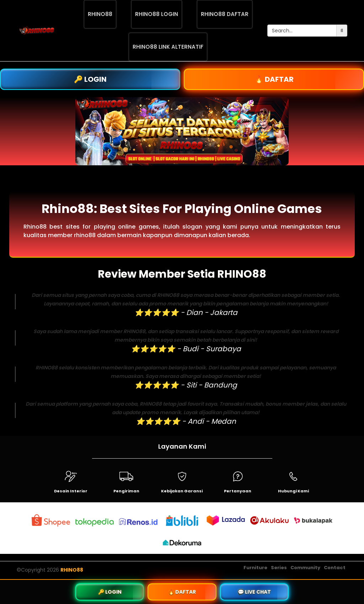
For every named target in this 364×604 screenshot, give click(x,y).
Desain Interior (71, 491)
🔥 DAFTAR (274, 79)
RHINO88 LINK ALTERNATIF (168, 47)
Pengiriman (126, 491)
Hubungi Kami (293, 491)
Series (279, 568)
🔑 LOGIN (90, 79)
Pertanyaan (238, 491)
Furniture (255, 568)
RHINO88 (100, 14)
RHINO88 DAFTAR (225, 14)
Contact (335, 568)
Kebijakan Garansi (182, 491)
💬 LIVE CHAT (254, 592)
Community (305, 568)
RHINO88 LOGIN (157, 14)
